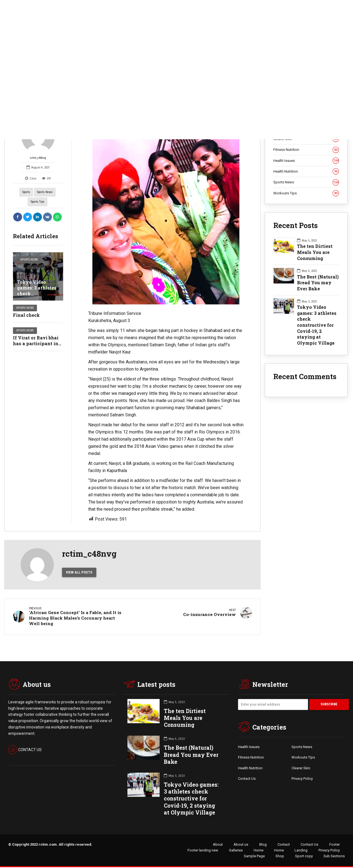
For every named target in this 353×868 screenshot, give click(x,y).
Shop (280, 857)
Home (259, 851)
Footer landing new (203, 851)
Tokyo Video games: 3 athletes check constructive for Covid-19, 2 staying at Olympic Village (317, 325)
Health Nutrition (306, 172)
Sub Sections (334, 857)
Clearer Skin (301, 769)
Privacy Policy (302, 779)
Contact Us (247, 779)
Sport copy (304, 857)
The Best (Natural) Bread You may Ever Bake (318, 283)
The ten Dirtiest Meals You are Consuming (315, 252)
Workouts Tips (306, 193)
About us (241, 845)
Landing (301, 851)
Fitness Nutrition (306, 150)
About (218, 845)
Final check (26, 315)
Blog (263, 845)
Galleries (236, 851)
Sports (26, 192)
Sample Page (254, 857)
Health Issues (306, 161)
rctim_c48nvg (38, 140)
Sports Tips (38, 202)
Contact (284, 845)
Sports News (45, 192)
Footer (335, 845)
